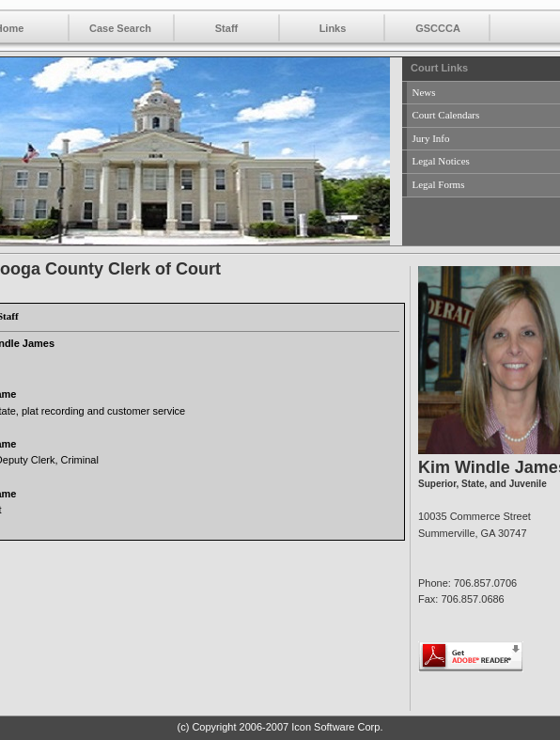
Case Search (120, 28)
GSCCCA (438, 28)
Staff (226, 28)
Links (333, 28)
